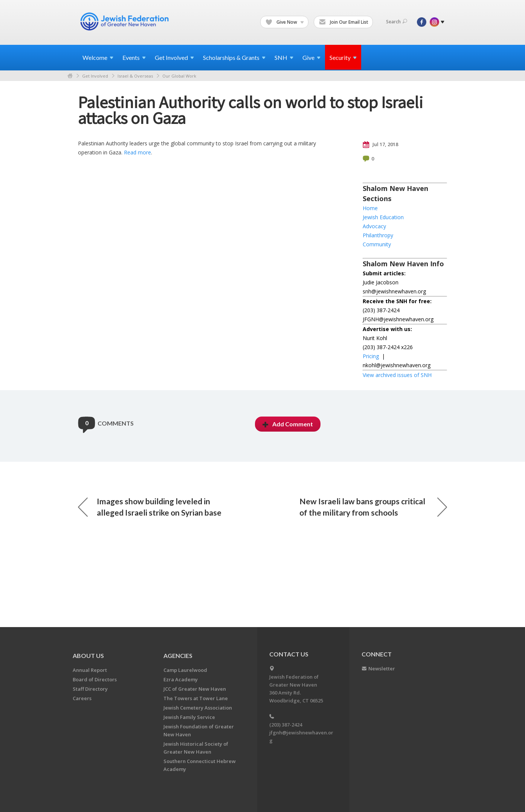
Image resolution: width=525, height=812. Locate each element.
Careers (82, 698)
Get (174, 57)
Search (397, 22)
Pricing (371, 356)
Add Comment (288, 424)
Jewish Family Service (189, 717)
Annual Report (90, 670)
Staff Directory (90, 689)
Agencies (178, 656)
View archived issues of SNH (397, 375)
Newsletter (382, 669)
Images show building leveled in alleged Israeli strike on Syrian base (150, 507)
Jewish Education (383, 217)
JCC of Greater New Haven (195, 689)
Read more (137, 152)
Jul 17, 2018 (380, 145)
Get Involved (95, 76)
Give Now (285, 22)
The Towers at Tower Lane (196, 698)
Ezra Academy (181, 679)
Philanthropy (378, 235)
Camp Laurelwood (185, 670)
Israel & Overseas (135, 76)
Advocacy (374, 226)
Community (377, 244)
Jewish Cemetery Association (198, 708)
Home (70, 76)
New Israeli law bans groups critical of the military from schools (373, 507)
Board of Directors (95, 679)
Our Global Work (179, 76)
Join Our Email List (344, 22)
